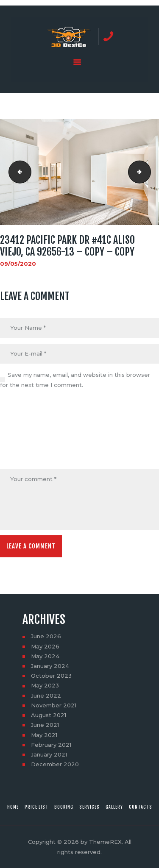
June (46, 636)
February (51, 745)
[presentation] (35, 430)
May (45, 646)
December (55, 764)
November (54, 705)
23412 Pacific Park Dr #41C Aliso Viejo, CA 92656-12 (17, 172)
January (50, 666)
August (49, 715)
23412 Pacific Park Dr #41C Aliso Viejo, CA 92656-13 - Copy (148, 172)
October (51, 676)
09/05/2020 (18, 264)
